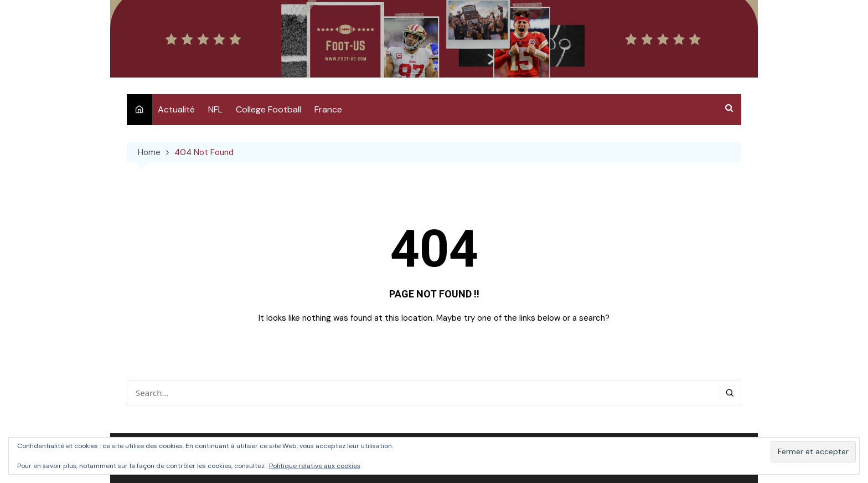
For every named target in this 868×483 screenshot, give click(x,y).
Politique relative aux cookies (315, 466)
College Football (268, 109)
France (328, 109)
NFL (215, 109)
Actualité (176, 109)
